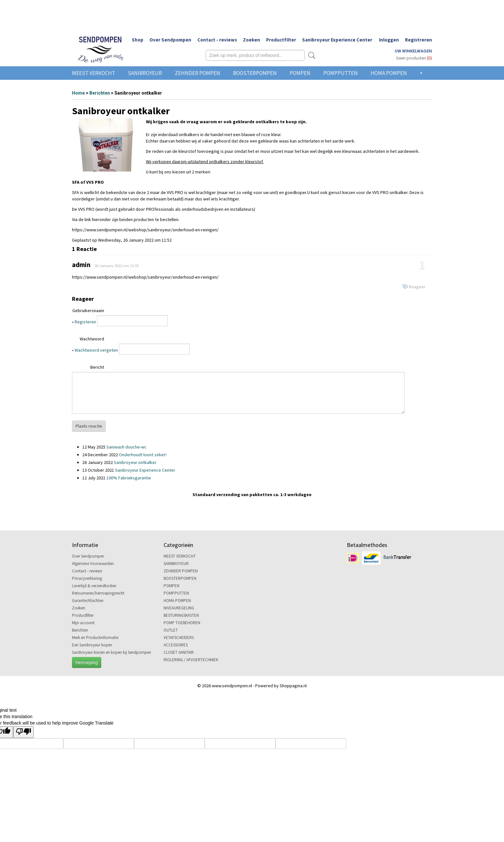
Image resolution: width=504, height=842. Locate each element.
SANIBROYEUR (145, 73)
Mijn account (83, 623)
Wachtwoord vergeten (96, 350)
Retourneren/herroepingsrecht (98, 593)
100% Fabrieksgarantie (129, 478)
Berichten (100, 93)
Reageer (417, 287)
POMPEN (300, 73)
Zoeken (252, 40)
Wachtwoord (92, 339)
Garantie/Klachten (88, 601)
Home (78, 93)
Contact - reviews (217, 40)
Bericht (97, 367)
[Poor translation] (23, 732)
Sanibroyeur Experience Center (337, 40)
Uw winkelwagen (413, 51)
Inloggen (389, 40)
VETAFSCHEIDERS (179, 638)
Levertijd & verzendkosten (94, 586)
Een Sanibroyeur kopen (92, 645)
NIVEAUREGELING (179, 608)
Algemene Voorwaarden (93, 564)
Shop (138, 40)
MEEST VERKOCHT (94, 73)
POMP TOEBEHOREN (182, 623)
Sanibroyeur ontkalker (135, 462)
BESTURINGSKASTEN (181, 615)
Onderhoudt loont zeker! (143, 455)
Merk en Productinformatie (95, 638)
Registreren (419, 40)
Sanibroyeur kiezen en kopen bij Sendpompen (112, 652)
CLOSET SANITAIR (179, 652)
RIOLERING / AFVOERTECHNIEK (191, 660)
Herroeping (87, 662)
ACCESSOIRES (176, 645)
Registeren (85, 322)
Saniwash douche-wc (126, 447)
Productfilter (281, 40)
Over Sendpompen (170, 40)
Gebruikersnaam (88, 310)
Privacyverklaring (87, 578)
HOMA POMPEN (389, 73)
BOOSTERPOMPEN (255, 73)
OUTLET (171, 630)
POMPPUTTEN (341, 73)
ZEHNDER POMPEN (198, 73)
